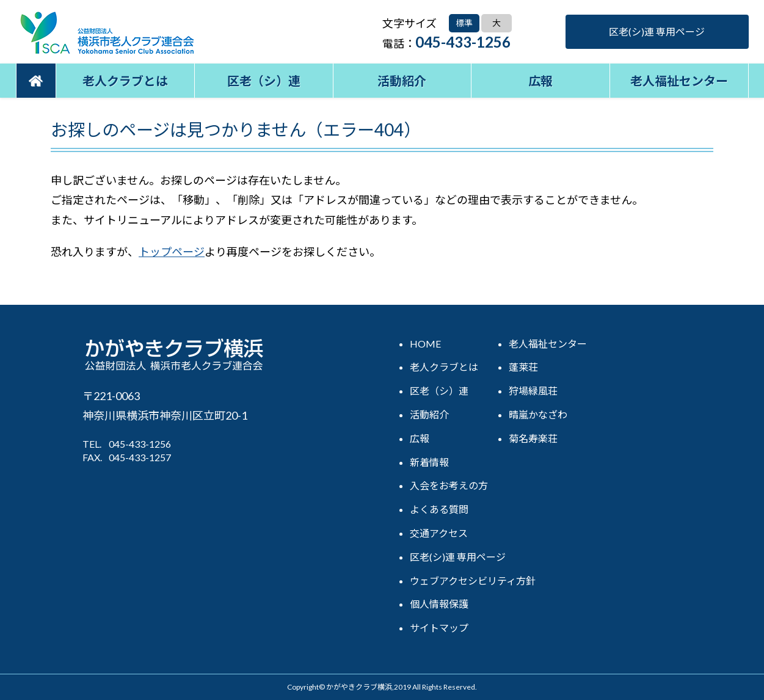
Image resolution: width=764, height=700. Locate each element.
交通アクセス (439, 533)
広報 (540, 81)
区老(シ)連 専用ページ (657, 31)
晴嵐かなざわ (538, 414)
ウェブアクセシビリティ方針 (473, 581)
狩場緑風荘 (533, 391)
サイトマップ (439, 628)
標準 (464, 23)
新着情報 (429, 462)
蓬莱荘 (523, 367)
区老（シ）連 (264, 81)
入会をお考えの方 (449, 485)
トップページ (172, 252)
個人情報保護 (439, 604)
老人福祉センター (679, 81)
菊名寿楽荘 (533, 438)
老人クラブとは (125, 81)
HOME (425, 344)
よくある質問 (439, 509)
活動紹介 (402, 81)
